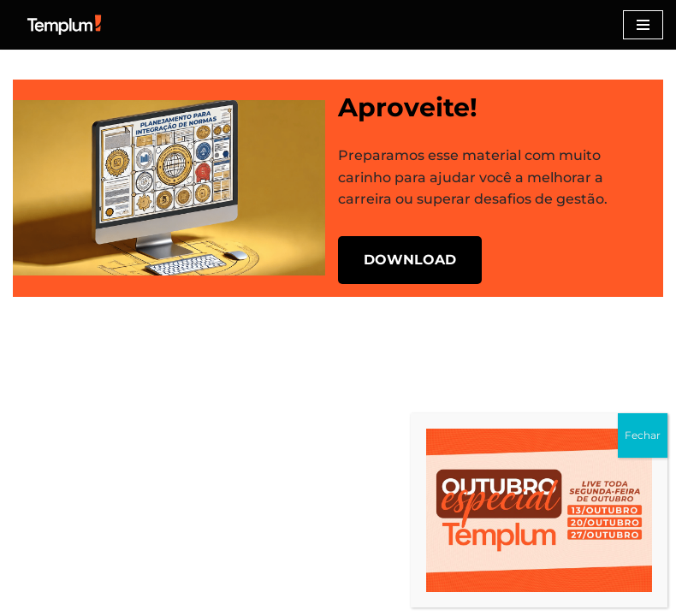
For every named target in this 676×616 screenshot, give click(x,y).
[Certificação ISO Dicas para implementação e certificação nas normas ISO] (64, 25)
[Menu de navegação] (643, 25)
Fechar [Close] (643, 435)
